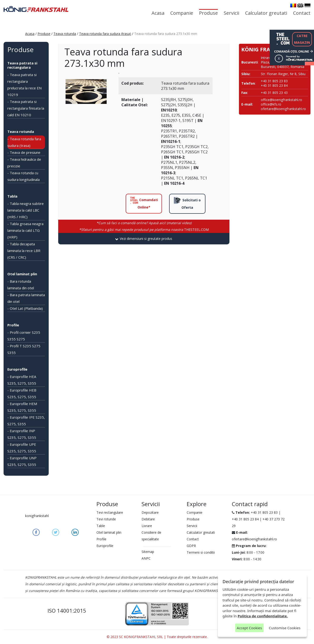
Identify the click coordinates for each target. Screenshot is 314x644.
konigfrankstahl (37, 516)
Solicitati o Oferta (187, 203)
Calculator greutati (266, 13)
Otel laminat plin (22, 274)
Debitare (148, 519)
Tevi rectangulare (110, 512)
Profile (13, 325)
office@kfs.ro (271, 104)
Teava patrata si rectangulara (22, 65)
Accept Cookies (249, 628)
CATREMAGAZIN (302, 39)
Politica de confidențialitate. (263, 616)
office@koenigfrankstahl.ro (281, 100)
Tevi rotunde (106, 519)
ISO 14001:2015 (67, 610)
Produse (208, 13)
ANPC (146, 558)
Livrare (147, 526)
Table (101, 526)
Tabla (12, 196)
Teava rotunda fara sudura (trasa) (105, 34)
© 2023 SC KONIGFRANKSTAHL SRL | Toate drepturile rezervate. (157, 637)
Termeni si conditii (201, 552)
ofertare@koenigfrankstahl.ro (283, 109)
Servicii (231, 13)
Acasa (158, 13)
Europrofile (17, 369)
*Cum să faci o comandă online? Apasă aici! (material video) (144, 223)
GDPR (191, 546)
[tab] (144, 239)
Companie (182, 13)
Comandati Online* (144, 203)
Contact (302, 13)
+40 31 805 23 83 (264, 512)
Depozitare (150, 512)
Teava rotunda (65, 34)
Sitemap (148, 552)
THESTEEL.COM (144, 230)
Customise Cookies (285, 628)
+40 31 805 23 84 (245, 519)
